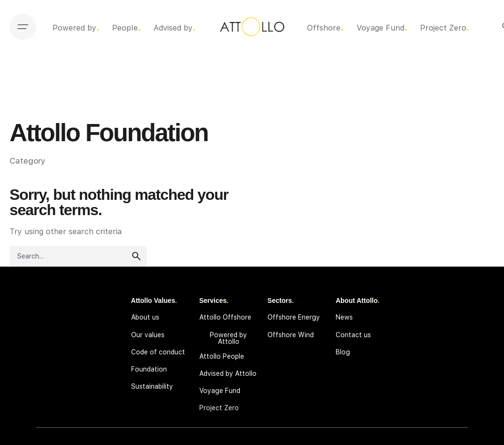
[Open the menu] (23, 27)
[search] (136, 256)
